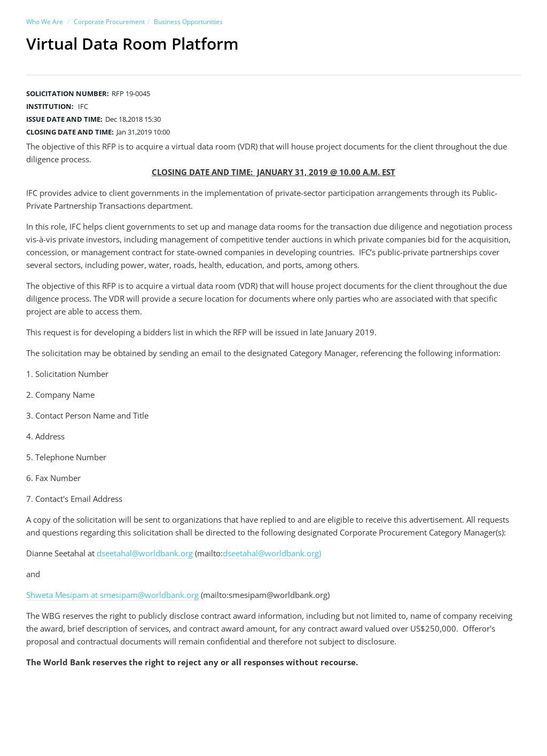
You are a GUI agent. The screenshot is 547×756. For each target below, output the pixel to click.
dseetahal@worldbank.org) (272, 553)
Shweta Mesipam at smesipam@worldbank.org (112, 595)
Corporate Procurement (109, 22)
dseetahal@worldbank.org (145, 553)
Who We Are (45, 22)
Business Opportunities (188, 22)
